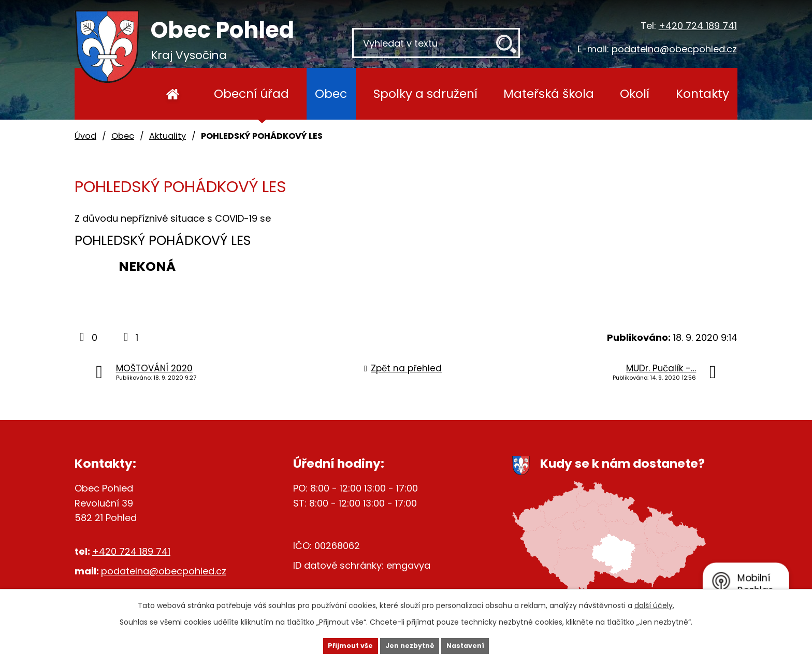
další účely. (654, 603)
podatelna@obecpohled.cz (674, 49)
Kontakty (702, 93)
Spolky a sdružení (425, 93)
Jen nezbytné (410, 645)
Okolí (635, 93)
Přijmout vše (334, 645)
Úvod (173, 94)
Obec (331, 93)
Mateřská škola (549, 93)
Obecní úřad (251, 93)
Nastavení (482, 645)
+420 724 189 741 (698, 26)
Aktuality (168, 136)
